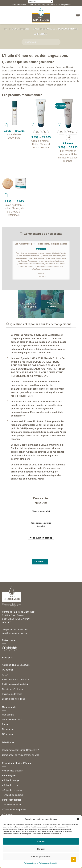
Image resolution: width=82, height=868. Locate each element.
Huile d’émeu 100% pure (14, 136)
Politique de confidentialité (48, 863)
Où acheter (8, 670)
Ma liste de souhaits (12, 720)
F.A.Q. (5, 675)
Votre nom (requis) (41, 515)
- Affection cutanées (12, 805)
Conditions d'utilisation (13, 689)
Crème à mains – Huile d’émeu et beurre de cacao (41, 144)
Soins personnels (44, 29)
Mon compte (8, 715)
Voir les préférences (41, 856)
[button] (78, 819)
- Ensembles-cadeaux (13, 795)
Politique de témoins (31, 863)
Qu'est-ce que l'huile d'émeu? (29, 305)
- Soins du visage (11, 780)
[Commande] (41, 42)
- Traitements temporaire (14, 809)
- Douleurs (7, 814)
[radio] (38, 132)
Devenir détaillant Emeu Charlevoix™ (20, 750)
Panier (5, 724)
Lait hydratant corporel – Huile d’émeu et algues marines (68, 156)
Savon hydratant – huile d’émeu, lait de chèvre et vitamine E (14, 210)
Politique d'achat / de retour (15, 680)
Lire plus (20, 88)
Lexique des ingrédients (14, 699)
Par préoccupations (17, 29)
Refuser (41, 849)
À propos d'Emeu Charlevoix (16, 665)
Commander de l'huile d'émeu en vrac (21, 755)
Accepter (41, 841)
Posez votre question (53, 305)
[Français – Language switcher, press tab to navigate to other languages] (41, 2)
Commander (8, 729)
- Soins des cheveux (12, 790)
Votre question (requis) (41, 547)
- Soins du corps (10, 785)
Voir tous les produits (12, 771)
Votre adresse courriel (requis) (41, 529)
